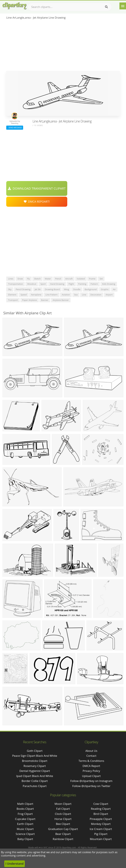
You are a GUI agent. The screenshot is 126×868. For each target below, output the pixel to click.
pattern (94, 284)
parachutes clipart (35, 786)
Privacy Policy (91, 771)
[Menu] (123, 6)
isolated (81, 279)
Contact (91, 756)
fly (28, 279)
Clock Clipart (63, 814)
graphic (105, 289)
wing (66, 289)
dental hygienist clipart (35, 771)
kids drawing (109, 284)
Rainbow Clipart (63, 839)
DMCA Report (91, 766)
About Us (91, 751)
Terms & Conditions (91, 761)
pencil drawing (23, 289)
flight (71, 284)
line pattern (52, 295)
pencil (58, 279)
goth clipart (35, 751)
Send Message (15, 127)
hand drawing (57, 284)
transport (13, 300)
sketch (37, 279)
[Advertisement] (63, 46)
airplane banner (61, 300)
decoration (96, 295)
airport (109, 295)
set (101, 279)
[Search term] (70, 7)
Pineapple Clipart (101, 819)
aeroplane (36, 295)
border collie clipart (35, 781)
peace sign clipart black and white (35, 756)
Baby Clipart (25, 839)
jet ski (38, 289)
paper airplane (30, 300)
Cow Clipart (101, 804)
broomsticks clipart (35, 761)
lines (11, 279)
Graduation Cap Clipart (63, 829)
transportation (16, 284)
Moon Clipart (63, 804)
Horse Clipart (63, 819)
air (114, 289)
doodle (77, 289)
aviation (66, 295)
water (48, 279)
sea (76, 295)
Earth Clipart (25, 824)
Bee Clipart (63, 824)
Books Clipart (25, 809)
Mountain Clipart (101, 839)
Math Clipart (25, 804)
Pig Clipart (101, 834)
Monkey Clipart (101, 824)
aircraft (69, 279)
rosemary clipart (35, 766)
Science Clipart (25, 834)
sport (43, 284)
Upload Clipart (91, 776)
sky (10, 289)
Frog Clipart (25, 814)
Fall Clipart (63, 809)
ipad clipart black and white (35, 776)
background (91, 289)
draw (20, 279)
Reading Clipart (101, 809)
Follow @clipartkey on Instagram (91, 781)
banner (45, 300)
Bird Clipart (101, 814)
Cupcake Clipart (25, 819)
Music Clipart (25, 829)
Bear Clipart (63, 834)
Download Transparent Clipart (37, 188)
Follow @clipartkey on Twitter (91, 786)
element (12, 295)
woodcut (32, 284)
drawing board (52, 289)
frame (92, 279)
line (84, 295)
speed (24, 295)
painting (82, 284)
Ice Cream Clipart (101, 829)
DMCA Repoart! (37, 202)
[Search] (106, 7)
